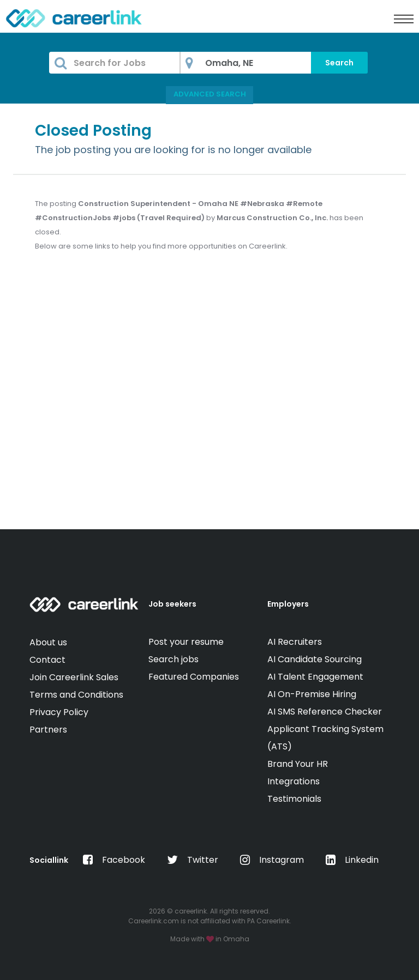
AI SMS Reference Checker (325, 712)
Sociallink (49, 860)
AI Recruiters (295, 642)
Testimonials (294, 799)
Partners (48, 730)
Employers (288, 604)
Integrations (294, 781)
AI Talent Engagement (315, 677)
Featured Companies (194, 677)
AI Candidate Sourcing (315, 659)
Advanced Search (210, 94)
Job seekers (172, 604)
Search (339, 63)
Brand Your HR (298, 764)
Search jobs (173, 659)
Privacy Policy (59, 712)
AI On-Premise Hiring (312, 694)
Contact (47, 660)
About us (48, 642)
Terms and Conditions (76, 695)
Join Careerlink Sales (74, 677)
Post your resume (186, 642)
